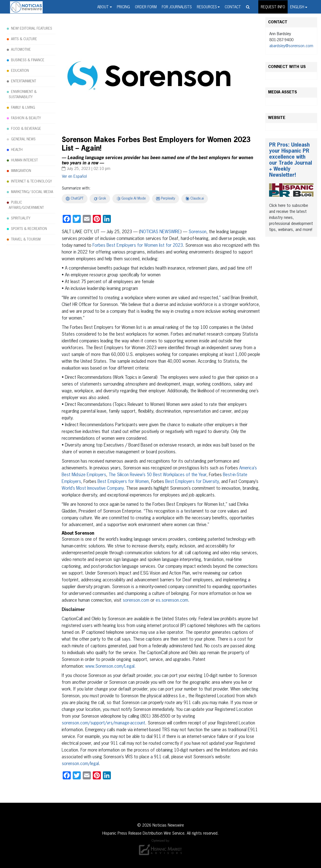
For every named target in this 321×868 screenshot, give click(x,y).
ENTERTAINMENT (24, 81)
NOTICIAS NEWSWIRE (160, 232)
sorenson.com (136, 600)
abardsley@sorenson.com (291, 46)
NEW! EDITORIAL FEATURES (32, 29)
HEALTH (17, 150)
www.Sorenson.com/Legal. (110, 666)
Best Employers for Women (123, 482)
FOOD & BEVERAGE (26, 129)
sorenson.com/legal (80, 764)
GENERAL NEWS (23, 139)
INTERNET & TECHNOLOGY (31, 181)
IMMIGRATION (21, 171)
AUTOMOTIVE (21, 50)
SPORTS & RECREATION (29, 229)
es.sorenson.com (172, 600)
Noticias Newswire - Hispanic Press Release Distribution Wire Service (26, 7)
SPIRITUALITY (21, 218)
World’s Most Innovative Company (93, 488)
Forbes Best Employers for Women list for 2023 (138, 245)
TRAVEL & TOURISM (26, 239)
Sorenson (197, 232)
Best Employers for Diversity (192, 482)
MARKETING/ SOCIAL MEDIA (32, 192)
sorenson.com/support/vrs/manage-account (103, 723)
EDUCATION (20, 71)
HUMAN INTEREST (24, 160)
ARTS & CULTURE (24, 39)
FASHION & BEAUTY (26, 118)
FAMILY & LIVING (23, 108)
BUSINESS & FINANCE (28, 60)
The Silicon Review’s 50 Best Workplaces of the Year (157, 475)
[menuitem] (299, 7)
